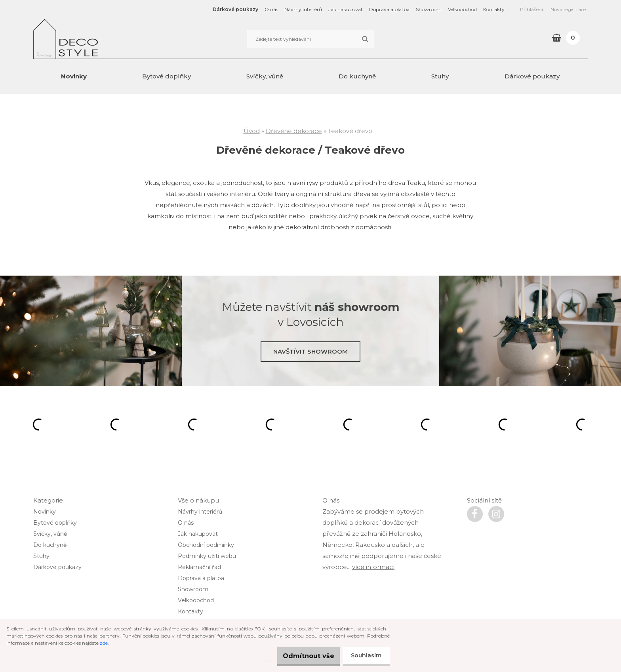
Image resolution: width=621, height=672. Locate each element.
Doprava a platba (389, 9)
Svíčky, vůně (265, 76)
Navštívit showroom (310, 351)
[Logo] (88, 39)
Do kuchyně (357, 76)
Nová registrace (568, 9)
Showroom (429, 9)
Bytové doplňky (167, 76)
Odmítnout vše (301, 656)
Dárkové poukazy (235, 9)
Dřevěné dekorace (294, 131)
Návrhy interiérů (303, 9)
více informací (373, 567)
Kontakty (494, 9)
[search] (365, 39)
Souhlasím (365, 655)
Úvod (252, 131)
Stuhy (440, 76)
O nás (271, 9)
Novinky (74, 76)
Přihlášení (531, 9)
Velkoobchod (462, 9)
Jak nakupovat (346, 9)
